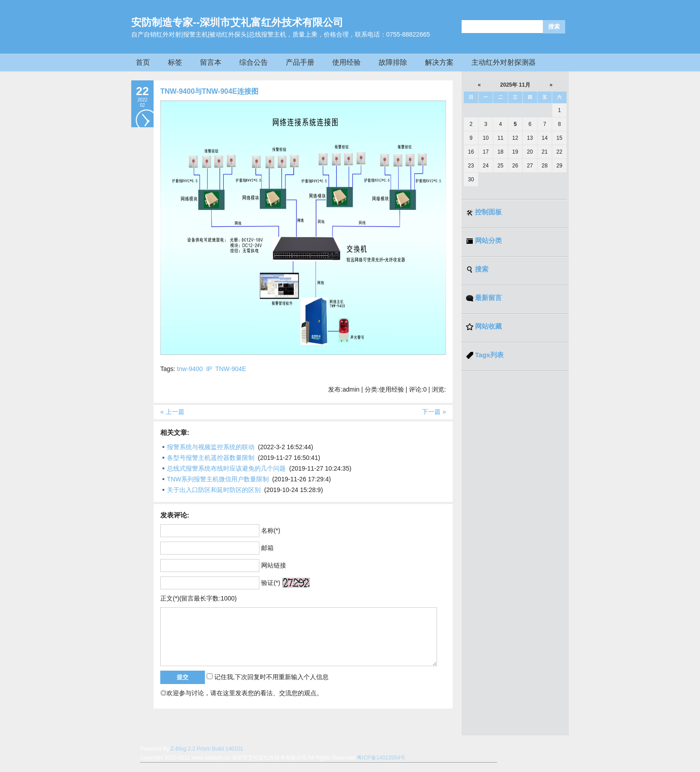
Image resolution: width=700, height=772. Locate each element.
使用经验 (346, 62)
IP (209, 369)
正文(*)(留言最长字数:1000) (198, 598)
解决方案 (439, 62)
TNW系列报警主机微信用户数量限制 (218, 479)
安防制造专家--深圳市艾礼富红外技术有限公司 (237, 22)
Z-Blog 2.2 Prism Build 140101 (207, 749)
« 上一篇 (172, 412)
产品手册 (300, 62)
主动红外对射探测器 (504, 62)
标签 (175, 62)
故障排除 (393, 62)
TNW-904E (231, 369)
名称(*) (271, 530)
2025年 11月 (515, 85)
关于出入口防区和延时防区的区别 (214, 490)
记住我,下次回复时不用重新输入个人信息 (271, 677)
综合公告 (254, 62)
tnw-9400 (190, 369)
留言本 (211, 62)
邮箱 (267, 548)
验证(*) (271, 583)
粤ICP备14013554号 (381, 758)
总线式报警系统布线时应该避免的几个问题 (226, 468)
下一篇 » (434, 412)
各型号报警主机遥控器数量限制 (211, 458)
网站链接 (274, 565)
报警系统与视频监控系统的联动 (211, 447)
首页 (143, 62)
